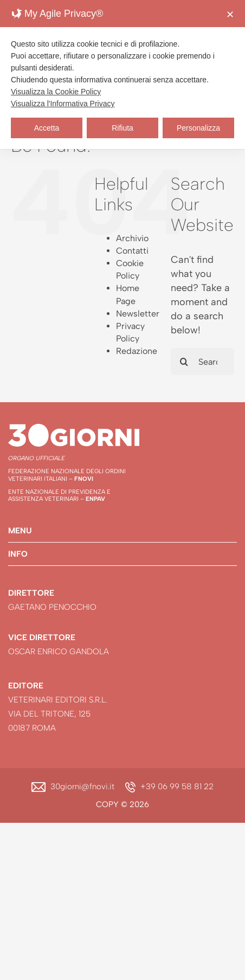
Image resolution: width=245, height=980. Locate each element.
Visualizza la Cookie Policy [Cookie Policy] (56, 92)
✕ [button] (230, 15)
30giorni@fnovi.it (82, 786)
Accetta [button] (47, 128)
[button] (122, 531)
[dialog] (122, 75)
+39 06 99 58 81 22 (177, 786)
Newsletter (138, 314)
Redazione (137, 351)
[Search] (184, 362)
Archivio (132, 238)
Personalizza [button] (198, 128)
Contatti (132, 251)
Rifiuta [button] (122, 128)
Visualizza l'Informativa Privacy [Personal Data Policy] (63, 104)
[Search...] (202, 362)
